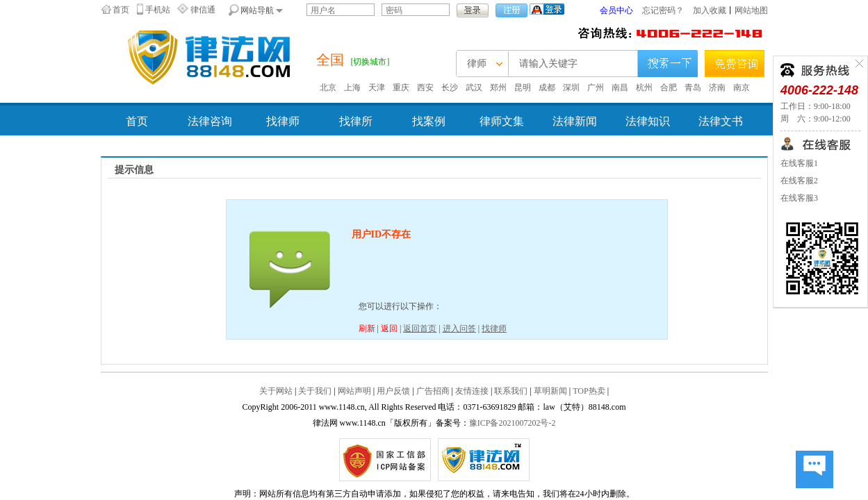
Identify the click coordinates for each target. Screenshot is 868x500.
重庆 (401, 87)
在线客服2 (799, 181)
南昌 (620, 87)
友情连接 (472, 391)
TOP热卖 (589, 391)
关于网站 (276, 391)
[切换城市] (370, 62)
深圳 (571, 87)
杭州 (644, 87)
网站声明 (354, 391)
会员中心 (616, 10)
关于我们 (315, 391)
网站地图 (751, 10)
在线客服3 (799, 198)
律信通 (203, 10)
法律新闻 (575, 121)
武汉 (474, 87)
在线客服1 (799, 163)
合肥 (669, 87)
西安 (425, 87)
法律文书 (721, 121)
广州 (596, 87)
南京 (742, 87)
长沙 (450, 87)
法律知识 (648, 121)
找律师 (283, 121)
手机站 (158, 10)
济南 (717, 87)
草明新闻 (550, 391)
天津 (377, 87)
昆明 (523, 87)
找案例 (429, 121)
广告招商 (433, 391)
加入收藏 (710, 10)
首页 (121, 10)
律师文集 (502, 121)
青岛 (693, 87)
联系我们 (511, 391)
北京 (328, 87)
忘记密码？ (663, 10)
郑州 (498, 87)
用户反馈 (393, 391)
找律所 (356, 121)
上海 (352, 87)
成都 (547, 87)
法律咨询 (210, 121)
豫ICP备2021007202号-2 (513, 423)
